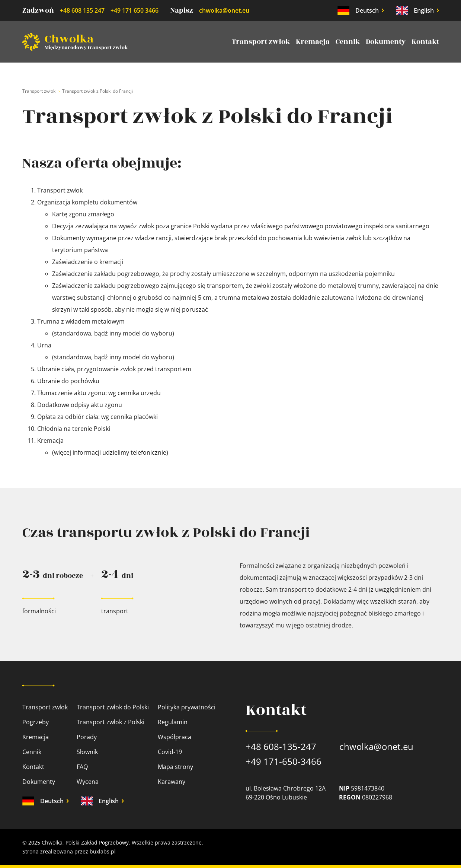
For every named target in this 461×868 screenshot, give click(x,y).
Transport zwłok (261, 42)
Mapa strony (175, 767)
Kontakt (425, 42)
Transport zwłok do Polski (113, 707)
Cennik (348, 42)
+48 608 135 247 (82, 10)
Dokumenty (386, 42)
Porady (87, 737)
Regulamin (173, 722)
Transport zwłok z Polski (111, 722)
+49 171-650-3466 (284, 761)
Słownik (87, 752)
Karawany (172, 782)
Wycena (88, 782)
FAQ (82, 767)
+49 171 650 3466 (135, 10)
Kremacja (313, 42)
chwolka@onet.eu (224, 10)
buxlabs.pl (103, 851)
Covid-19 (170, 752)
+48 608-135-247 (281, 746)
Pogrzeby (36, 722)
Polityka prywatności (187, 707)
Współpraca (175, 737)
